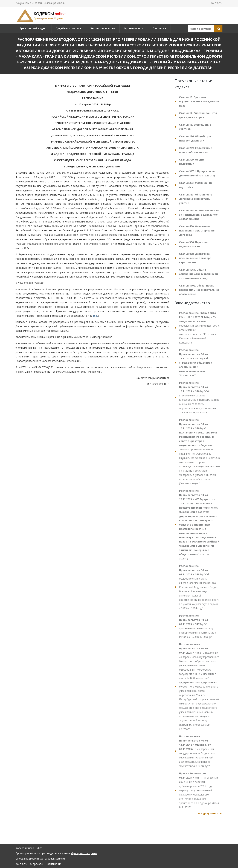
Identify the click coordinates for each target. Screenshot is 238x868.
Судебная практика (69, 28)
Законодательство (103, 28)
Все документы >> (210, 813)
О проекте (159, 28)
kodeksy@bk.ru (56, 859)
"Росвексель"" (196, 363)
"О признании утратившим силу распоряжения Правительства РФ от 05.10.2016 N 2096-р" (198, 626)
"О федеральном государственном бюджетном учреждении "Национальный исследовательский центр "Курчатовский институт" (197, 751)
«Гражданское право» (84, 853)
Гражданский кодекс (33, 28)
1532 (95, 316)
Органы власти (134, 28)
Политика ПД (54, 864)
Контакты (217, 3)
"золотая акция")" (199, 525)
